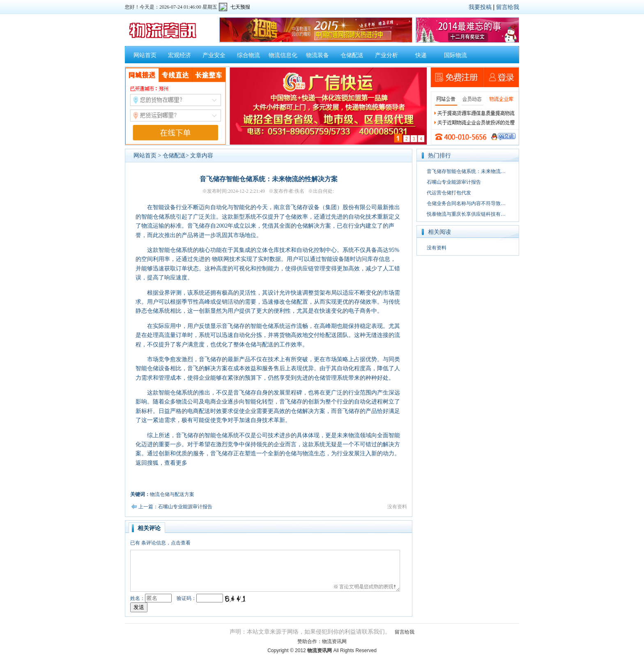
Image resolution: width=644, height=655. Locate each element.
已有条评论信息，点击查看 (160, 543)
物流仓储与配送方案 (172, 494)
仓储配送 (352, 55)
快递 (421, 55)
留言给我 (508, 7)
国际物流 (455, 55)
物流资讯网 (334, 641)
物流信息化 (283, 55)
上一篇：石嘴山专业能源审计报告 (175, 507)
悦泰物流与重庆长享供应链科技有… (466, 214)
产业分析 (386, 55)
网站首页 (145, 55)
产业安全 (214, 55)
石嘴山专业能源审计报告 (454, 182)
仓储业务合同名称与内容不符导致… (466, 203)
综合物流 (248, 55)
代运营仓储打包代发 (449, 193)
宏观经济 (179, 55)
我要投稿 (480, 7)
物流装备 (317, 55)
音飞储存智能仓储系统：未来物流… (466, 171)
